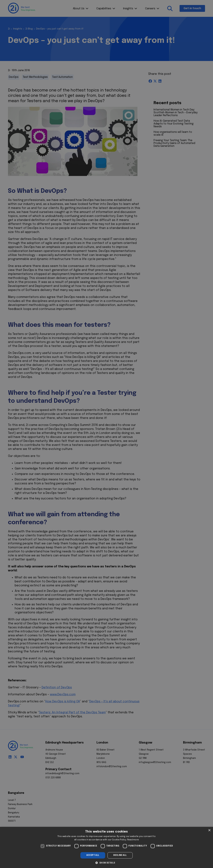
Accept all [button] (93, 855)
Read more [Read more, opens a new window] (133, 840)
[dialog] (106, 847)
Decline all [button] (120, 855)
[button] (106, 863)
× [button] (209, 830)
